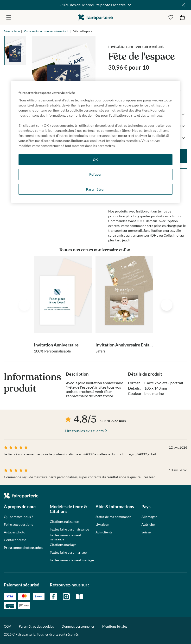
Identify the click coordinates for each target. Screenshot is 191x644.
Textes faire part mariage (68, 552)
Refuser (96, 174)
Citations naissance (64, 522)
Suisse (146, 532)
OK (95, 160)
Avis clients (104, 532)
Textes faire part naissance (69, 529)
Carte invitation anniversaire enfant (46, 31)
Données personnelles (78, 626)
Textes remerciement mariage (72, 560)
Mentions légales (115, 626)
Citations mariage (63, 545)
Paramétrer (96, 189)
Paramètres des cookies (36, 626)
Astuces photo (15, 532)
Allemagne (149, 517)
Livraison (102, 524)
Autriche (148, 524)
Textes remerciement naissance (65, 537)
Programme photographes (23, 548)
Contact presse (15, 540)
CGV (7, 626)
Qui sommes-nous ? (18, 517)
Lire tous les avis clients (84, 431)
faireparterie (95, 17)
